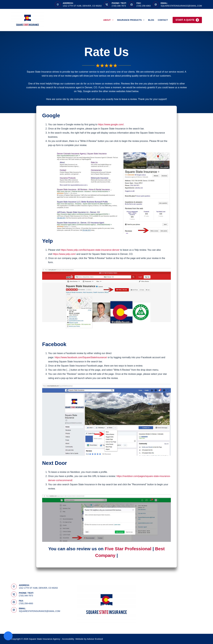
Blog (151, 20)
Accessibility (68, 639)
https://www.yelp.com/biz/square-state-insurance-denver (90, 250)
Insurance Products (131, 20)
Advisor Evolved (95, 639)
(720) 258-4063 (144, 6)
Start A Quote (187, 20)
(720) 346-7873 (119, 6)
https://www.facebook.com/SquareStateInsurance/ (81, 357)
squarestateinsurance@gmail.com (181, 6)
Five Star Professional (128, 549)
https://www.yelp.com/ (64, 254)
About (109, 20)
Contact (163, 20)
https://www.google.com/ (111, 124)
